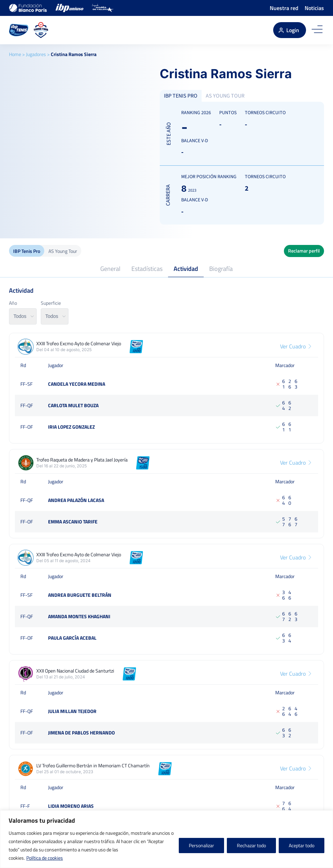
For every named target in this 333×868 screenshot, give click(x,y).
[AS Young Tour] (41, 30)
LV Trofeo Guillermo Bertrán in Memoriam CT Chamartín (93, 766)
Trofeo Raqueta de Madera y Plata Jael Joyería (82, 460)
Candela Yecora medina (77, 384)
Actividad (186, 269)
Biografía (221, 269)
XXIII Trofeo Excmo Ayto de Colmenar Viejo (79, 344)
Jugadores (36, 54)
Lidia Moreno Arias (71, 806)
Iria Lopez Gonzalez (71, 427)
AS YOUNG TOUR (225, 96)
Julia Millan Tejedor (72, 711)
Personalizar (201, 845)
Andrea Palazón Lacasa (76, 500)
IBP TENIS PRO (181, 96)
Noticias (314, 8)
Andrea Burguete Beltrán (80, 595)
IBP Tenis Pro (27, 251)
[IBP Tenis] (19, 30)
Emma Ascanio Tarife (73, 522)
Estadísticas (147, 269)
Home (15, 54)
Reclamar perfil (304, 251)
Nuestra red (284, 8)
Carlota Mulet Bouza (73, 405)
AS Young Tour (63, 251)
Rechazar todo (251, 845)
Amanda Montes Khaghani (79, 616)
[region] (166, 839)
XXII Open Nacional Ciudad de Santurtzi (75, 671)
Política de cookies (45, 858)
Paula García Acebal (72, 638)
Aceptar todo (302, 845)
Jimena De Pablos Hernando (81, 733)
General (110, 269)
